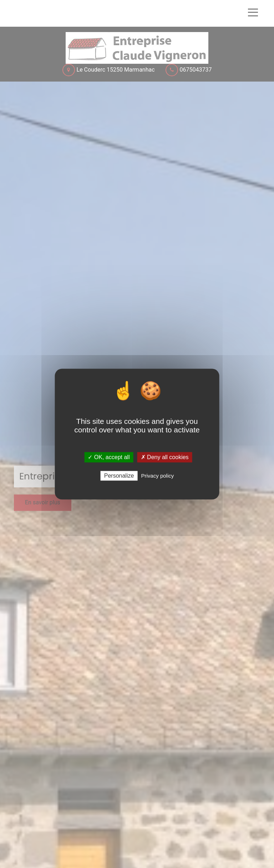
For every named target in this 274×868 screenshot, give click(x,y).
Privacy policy (158, 476)
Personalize (119, 476)
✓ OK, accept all (109, 457)
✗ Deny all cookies (165, 457)
